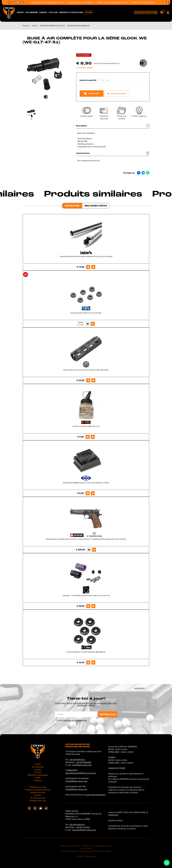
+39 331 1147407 (83, 827)
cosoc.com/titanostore (96, 795)
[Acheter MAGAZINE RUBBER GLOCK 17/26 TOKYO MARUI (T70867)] (88, 493)
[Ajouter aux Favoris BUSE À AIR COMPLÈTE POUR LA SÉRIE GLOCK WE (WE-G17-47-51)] (117, 94)
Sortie (38, 778)
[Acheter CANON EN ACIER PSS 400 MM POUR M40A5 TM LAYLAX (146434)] (88, 267)
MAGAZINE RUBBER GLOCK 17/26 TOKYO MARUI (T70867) (86, 483)
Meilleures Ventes (96, 206)
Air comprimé (32, 12)
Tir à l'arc (53, 12)
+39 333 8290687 (84, 762)
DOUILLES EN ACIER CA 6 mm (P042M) (86, 313)
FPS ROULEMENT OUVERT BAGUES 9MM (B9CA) (86, 652)
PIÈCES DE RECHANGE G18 (78, 26)
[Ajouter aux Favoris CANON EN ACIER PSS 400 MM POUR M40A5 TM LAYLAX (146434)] (93, 267)
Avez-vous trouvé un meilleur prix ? (107, 63)
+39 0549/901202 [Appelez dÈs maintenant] (93, 2)
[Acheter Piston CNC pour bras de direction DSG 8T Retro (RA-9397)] (88, 380)
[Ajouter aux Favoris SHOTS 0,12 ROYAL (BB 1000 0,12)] (93, 437)
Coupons (38, 780)
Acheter (92, 94)
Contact (38, 795)
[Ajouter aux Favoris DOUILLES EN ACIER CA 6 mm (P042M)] (93, 324)
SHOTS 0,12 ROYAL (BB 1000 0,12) (86, 426)
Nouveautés (72, 206)
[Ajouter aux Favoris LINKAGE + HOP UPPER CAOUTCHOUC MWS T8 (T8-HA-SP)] (93, 606)
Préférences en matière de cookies (97, 846)
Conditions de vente (38, 787)
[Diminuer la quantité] (98, 80)
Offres (89, 12)
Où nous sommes (38, 798)
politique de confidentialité (75, 720)
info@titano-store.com (82, 765)
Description (113, 126)
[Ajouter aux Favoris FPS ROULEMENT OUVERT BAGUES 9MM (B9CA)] (93, 662)
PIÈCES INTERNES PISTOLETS (52, 26)
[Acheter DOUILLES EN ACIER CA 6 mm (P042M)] (88, 324)
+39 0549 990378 (77, 825)
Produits (26, 26)
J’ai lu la (72, 720)
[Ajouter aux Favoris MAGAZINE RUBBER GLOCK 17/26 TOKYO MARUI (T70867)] (93, 493)
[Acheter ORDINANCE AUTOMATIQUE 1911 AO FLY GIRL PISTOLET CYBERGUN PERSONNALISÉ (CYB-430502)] (89, 550)
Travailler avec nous (38, 801)
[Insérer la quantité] (103, 80)
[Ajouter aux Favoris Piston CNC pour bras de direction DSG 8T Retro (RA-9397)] (93, 380)
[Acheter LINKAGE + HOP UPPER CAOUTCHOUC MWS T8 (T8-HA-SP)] (88, 606)
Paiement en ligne (38, 792)
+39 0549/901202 (77, 760)
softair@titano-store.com (61, 2)
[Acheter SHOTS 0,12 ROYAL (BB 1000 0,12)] (88, 437)
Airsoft (20, 12)
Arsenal (43, 12)
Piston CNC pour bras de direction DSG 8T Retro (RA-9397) (86, 370)
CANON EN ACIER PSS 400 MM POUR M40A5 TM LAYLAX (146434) (86, 257)
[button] (168, 2)
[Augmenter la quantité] (108, 80)
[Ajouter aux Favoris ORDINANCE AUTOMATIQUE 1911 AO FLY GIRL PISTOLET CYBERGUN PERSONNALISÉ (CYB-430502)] (94, 550)
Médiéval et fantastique (71, 12)
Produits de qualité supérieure (38, 790)
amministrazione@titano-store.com (122, 2)
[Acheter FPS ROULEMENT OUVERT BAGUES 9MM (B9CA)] (88, 662)
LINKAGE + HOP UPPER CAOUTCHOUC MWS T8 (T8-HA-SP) (86, 596)
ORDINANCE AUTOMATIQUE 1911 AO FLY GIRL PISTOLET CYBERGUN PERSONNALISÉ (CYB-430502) (86, 539)
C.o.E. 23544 (86, 849)
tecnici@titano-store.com (76, 781)
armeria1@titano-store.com (84, 830)
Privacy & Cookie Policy (70, 846)
